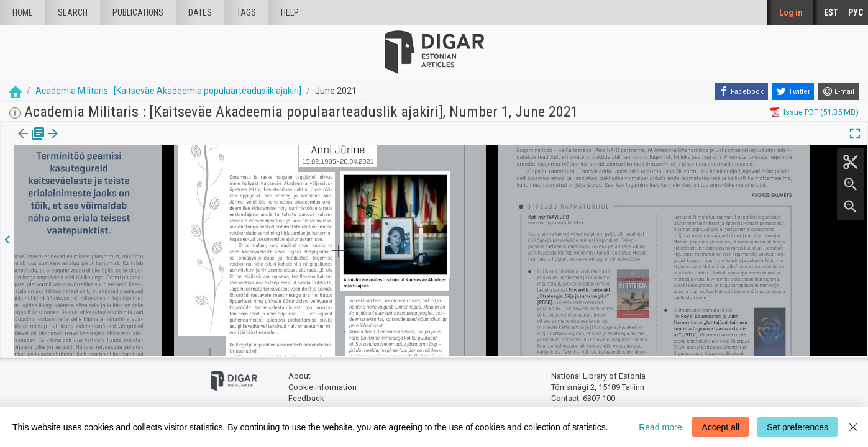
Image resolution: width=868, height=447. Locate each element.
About (299, 376)
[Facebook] (741, 91)
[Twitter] (793, 91)
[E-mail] (838, 91)
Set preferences (797, 427)
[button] (83, 142)
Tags (246, 12)
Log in (791, 12)
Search (73, 12)
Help (290, 12)
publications (138, 12)
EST (831, 12)
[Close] (853, 427)
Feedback (306, 398)
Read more (660, 427)
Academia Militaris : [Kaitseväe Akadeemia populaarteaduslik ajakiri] (168, 91)
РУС (856, 12)
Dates (200, 12)
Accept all (720, 427)
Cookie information (322, 386)
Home (23, 12)
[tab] (22, 142)
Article (66, 142)
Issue (22, 142)
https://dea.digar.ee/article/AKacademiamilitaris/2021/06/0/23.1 (132, 176)
